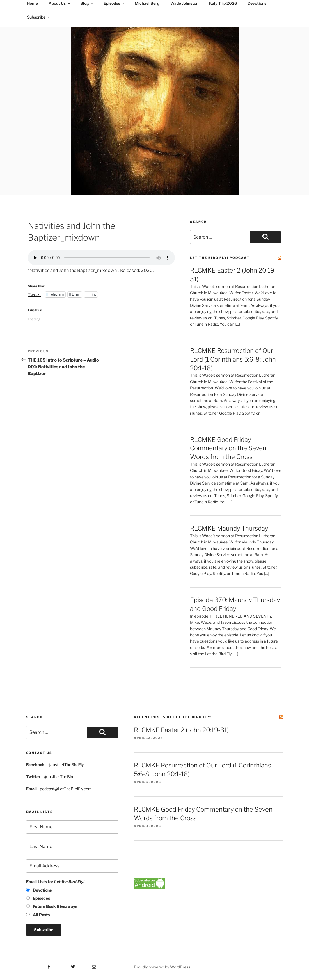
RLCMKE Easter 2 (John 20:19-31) (181, 730)
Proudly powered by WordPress (162, 967)
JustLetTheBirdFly (67, 765)
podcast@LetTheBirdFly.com (66, 789)
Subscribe (39, 17)
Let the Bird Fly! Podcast (220, 258)
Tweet (34, 294)
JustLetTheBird (61, 777)
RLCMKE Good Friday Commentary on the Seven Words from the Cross (228, 448)
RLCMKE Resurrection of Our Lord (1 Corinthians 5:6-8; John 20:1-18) (233, 359)
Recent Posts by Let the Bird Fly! (173, 717)
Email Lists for (55, 882)
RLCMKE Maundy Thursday (229, 528)
